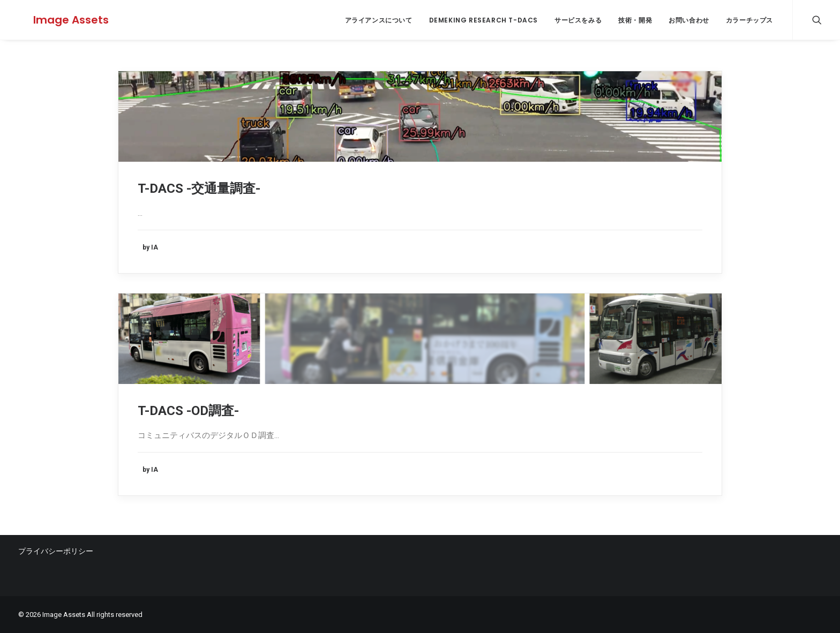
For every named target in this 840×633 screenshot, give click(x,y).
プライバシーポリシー (56, 551)
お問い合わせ (689, 20)
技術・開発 (635, 20)
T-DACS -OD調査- (188, 411)
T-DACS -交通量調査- (199, 189)
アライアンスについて (379, 20)
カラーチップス (749, 20)
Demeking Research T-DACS (483, 20)
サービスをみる (578, 20)
